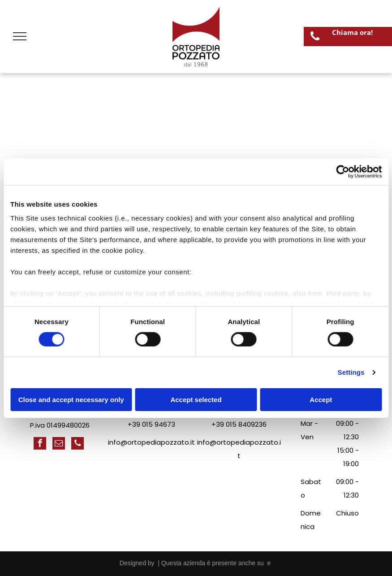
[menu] (20, 36)
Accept (321, 400)
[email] (59, 444)
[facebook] (40, 444)
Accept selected (196, 400)
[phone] (78, 444)
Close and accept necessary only (71, 400)
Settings (351, 372)
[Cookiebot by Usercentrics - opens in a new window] (342, 171)
